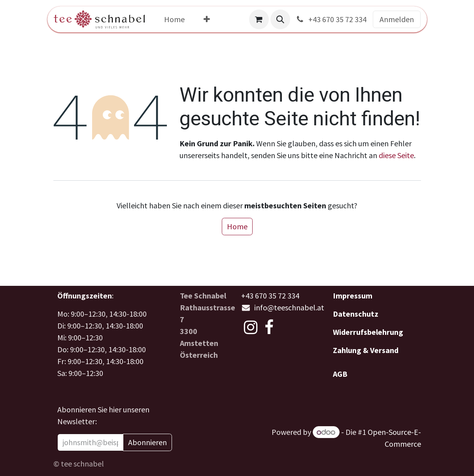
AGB (340, 374)
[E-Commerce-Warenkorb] (259, 19)
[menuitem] (174, 19)
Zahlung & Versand (366, 350)
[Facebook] (269, 327)
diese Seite (396, 155)
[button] (280, 19)
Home (237, 226)
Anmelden (397, 19)
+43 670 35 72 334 (331, 19)
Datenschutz (356, 314)
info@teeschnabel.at (289, 307)
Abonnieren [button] (147, 442)
